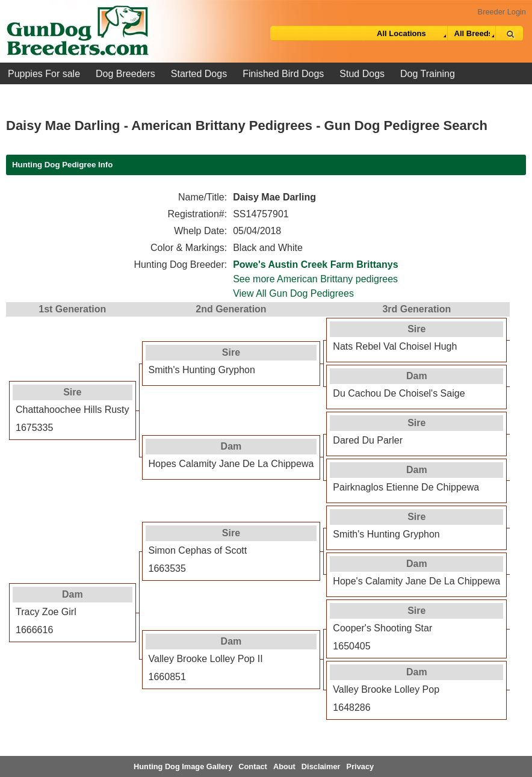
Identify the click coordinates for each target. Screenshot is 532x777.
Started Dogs (199, 74)
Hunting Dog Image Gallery (183, 766)
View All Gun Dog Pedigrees (293, 293)
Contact (253, 766)
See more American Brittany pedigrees (315, 279)
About (284, 766)
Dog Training (428, 74)
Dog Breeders (125, 74)
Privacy (360, 766)
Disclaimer (321, 766)
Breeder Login (502, 12)
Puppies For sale (44, 74)
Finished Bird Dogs (283, 74)
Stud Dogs (362, 74)
